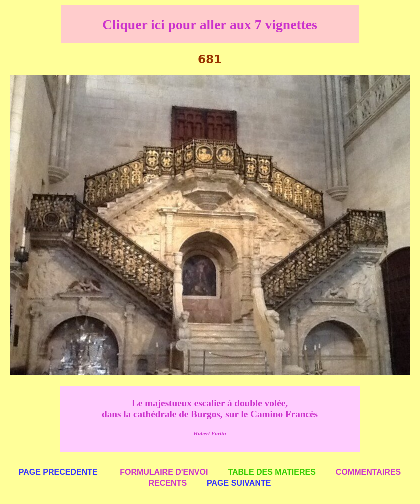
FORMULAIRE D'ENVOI (164, 472)
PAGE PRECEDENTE (58, 472)
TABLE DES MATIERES (272, 472)
